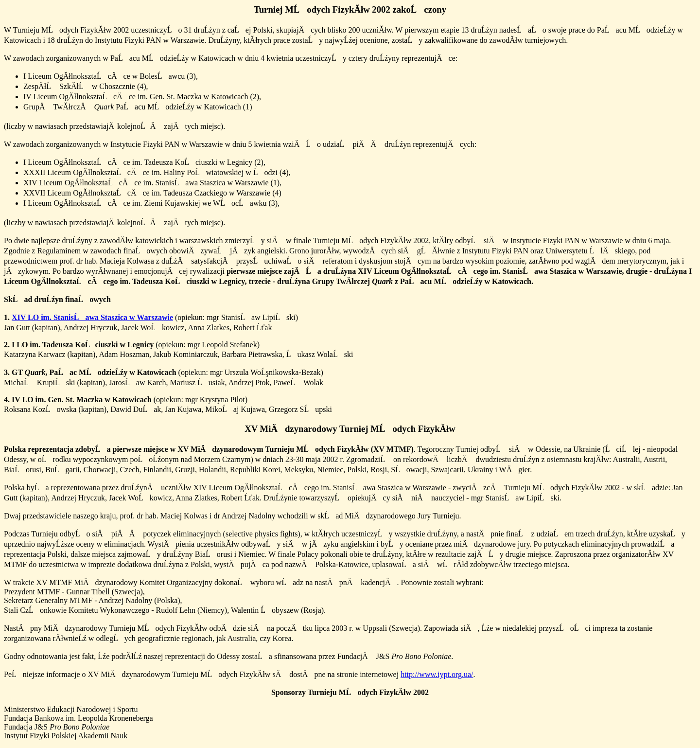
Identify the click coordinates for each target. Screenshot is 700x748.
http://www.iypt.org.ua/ (437, 674)
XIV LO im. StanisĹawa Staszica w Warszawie (92, 317)
